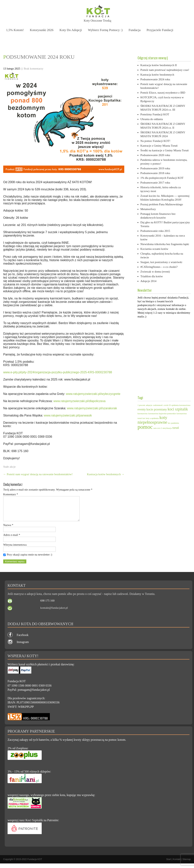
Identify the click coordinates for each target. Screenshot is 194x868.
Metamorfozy (148, 209)
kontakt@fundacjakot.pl (54, 612)
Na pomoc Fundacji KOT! (155, 141)
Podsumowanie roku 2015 (155, 231)
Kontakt (177, 864)
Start (169, 864)
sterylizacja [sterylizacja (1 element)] (167, 428)
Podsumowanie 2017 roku (155, 183)
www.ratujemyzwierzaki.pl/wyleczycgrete (93, 394)
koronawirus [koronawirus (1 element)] (143, 414)
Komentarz (11, 494)
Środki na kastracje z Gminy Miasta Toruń (164, 150)
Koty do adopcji (72, 30)
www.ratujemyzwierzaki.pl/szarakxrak (92, 408)
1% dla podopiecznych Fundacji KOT (162, 178)
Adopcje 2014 (148, 281)
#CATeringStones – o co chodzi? (159, 267)
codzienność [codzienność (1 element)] (158, 405)
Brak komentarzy (34, 69)
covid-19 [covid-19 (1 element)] (167, 405)
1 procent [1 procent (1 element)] (141, 405)
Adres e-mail (12, 539)
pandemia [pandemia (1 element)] (175, 423)
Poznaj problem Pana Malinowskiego (162, 204)
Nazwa (8, 530)
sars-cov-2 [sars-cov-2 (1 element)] (158, 428)
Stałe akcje (9, 467)
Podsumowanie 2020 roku (155, 155)
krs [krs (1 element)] (169, 423)
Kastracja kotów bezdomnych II (159, 65)
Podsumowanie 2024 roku (155, 79)
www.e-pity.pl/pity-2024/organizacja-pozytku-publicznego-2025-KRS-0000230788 (58, 372)
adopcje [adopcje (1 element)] (149, 405)
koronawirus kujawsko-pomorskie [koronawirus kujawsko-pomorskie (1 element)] (162, 414)
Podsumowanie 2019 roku (155, 168)
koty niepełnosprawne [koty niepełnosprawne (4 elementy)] (152, 420)
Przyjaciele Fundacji (162, 30)
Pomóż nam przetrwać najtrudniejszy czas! (165, 70)
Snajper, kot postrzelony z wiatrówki (161, 262)
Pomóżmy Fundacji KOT (155, 114)
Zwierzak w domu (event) (155, 272)
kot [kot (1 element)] (144, 418)
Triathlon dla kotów (152, 276)
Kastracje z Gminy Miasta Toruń (159, 146)
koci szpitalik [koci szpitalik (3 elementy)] (178, 409)
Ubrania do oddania (152, 119)
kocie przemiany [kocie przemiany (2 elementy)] (157, 409)
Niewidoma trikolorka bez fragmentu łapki (165, 244)
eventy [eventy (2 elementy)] (142, 409)
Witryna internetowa (15, 549)
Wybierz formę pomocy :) (107, 30)
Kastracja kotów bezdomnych (106, 474)
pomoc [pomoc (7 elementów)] (145, 427)
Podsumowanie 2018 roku (155, 173)
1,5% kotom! (15, 30)
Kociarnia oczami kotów (154, 249)
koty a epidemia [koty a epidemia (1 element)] (152, 418)
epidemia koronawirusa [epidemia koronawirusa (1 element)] (181, 405)
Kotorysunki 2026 (42, 30)
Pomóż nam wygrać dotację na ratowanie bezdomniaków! (38, 474)
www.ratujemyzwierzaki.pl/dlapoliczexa (79, 401)
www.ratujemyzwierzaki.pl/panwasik (68, 415)
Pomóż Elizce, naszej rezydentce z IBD (163, 93)
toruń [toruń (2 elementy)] (176, 428)
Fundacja (137, 30)
